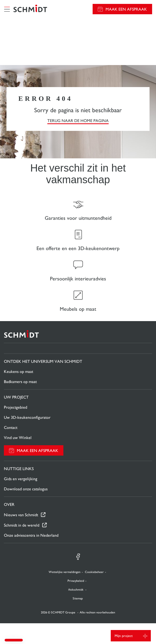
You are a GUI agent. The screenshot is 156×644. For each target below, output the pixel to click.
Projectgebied (16, 407)
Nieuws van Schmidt (21, 515)
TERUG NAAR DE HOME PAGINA (78, 121)
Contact (11, 427)
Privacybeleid (76, 581)
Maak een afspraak (126, 9)
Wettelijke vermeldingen (65, 572)
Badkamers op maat (20, 382)
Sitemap (78, 598)
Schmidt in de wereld (22, 525)
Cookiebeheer (94, 572)
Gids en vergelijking (21, 479)
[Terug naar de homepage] (30, 9)
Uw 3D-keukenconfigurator (27, 417)
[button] (14, 640)
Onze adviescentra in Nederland (31, 535)
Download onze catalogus (26, 489)
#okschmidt (76, 590)
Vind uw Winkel (18, 438)
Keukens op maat (18, 371)
